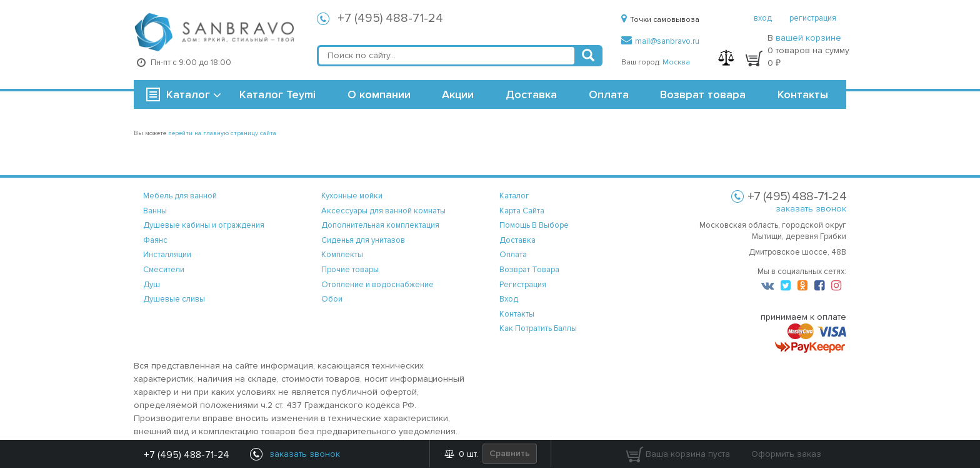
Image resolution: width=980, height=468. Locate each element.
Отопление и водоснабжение (377, 285)
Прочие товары (350, 270)
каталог (514, 196)
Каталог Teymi (277, 94)
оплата (513, 255)
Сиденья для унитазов (363, 240)
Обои (332, 299)
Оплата (609, 94)
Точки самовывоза (660, 20)
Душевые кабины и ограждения (204, 225)
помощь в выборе (534, 225)
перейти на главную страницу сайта (222, 133)
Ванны (155, 211)
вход (763, 18)
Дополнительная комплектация (380, 225)
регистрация (813, 18)
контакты (517, 314)
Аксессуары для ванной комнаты (383, 211)
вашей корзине (808, 38)
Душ (152, 285)
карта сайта (522, 211)
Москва (676, 62)
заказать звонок (811, 209)
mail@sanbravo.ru (660, 41)
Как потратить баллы (538, 328)
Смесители (164, 270)
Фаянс (155, 240)
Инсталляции (167, 255)
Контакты (803, 94)
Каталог (188, 94)
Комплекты (342, 255)
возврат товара (529, 270)
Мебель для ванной (180, 196)
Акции (458, 94)
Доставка (531, 94)
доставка (517, 240)
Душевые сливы (174, 299)
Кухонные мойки (352, 196)
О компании (379, 94)
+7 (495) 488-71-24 (390, 18)
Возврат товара (703, 94)
